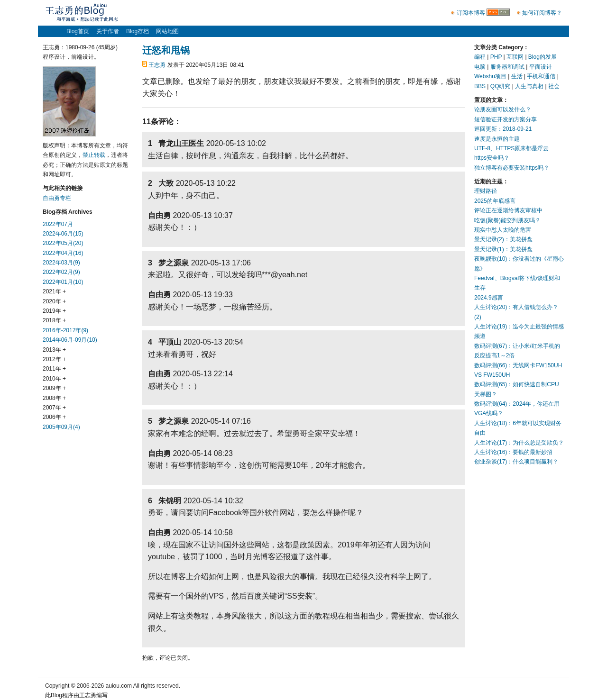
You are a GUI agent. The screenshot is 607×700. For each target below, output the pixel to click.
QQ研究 (501, 86)
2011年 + (54, 369)
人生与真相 (529, 86)
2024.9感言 (489, 298)
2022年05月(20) (63, 243)
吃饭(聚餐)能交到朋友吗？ (507, 220)
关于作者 (108, 31)
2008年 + (54, 398)
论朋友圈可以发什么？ (503, 109)
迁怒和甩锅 (166, 50)
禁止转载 (94, 155)
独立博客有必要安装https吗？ (512, 168)
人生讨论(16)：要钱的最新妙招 (513, 452)
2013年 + (54, 350)
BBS (480, 86)
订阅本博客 (471, 13)
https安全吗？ (492, 158)
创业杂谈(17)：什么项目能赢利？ (516, 462)
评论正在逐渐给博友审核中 (508, 210)
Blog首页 (78, 31)
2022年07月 (58, 224)
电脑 (480, 67)
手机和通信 (541, 76)
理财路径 (486, 191)
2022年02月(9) (61, 272)
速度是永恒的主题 (497, 139)
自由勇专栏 (57, 198)
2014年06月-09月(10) (70, 340)
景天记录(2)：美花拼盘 (503, 239)
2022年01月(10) (63, 282)
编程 (480, 57)
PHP (496, 57)
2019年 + (54, 311)
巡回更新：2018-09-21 (503, 129)
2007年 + (54, 408)
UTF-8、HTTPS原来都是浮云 (511, 148)
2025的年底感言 (495, 201)
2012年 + (54, 359)
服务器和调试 (507, 67)
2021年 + (54, 291)
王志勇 (157, 65)
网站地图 (167, 31)
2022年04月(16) (63, 253)
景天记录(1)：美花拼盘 (503, 249)
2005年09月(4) (61, 427)
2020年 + (54, 301)
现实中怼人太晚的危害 (503, 230)
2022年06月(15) (63, 234)
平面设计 (541, 67)
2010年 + (54, 379)
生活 (517, 76)
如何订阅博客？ (542, 13)
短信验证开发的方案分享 (506, 119)
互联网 (515, 57)
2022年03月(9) (61, 263)
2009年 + (54, 388)
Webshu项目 (490, 76)
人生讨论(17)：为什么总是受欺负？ (519, 443)
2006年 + (54, 417)
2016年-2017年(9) (65, 330)
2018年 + (54, 320)
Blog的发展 (543, 57)
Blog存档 (138, 31)
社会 (554, 86)
